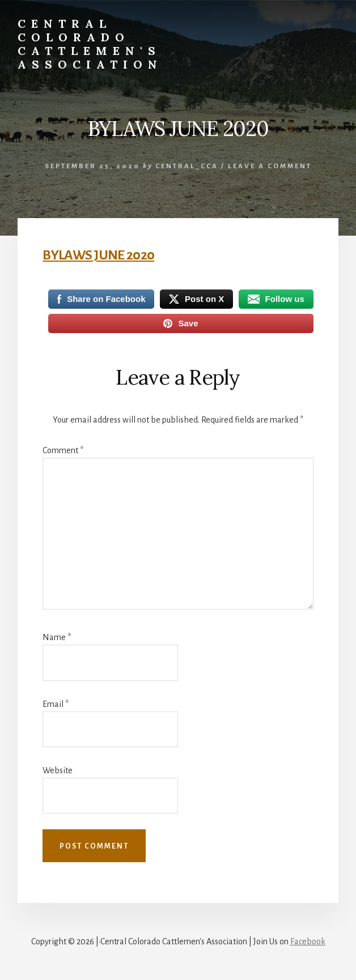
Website (58, 770)
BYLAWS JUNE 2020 (98, 255)
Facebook (308, 941)
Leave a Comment (270, 166)
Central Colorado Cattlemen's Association (90, 44)
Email (56, 704)
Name (57, 637)
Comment (63, 450)
